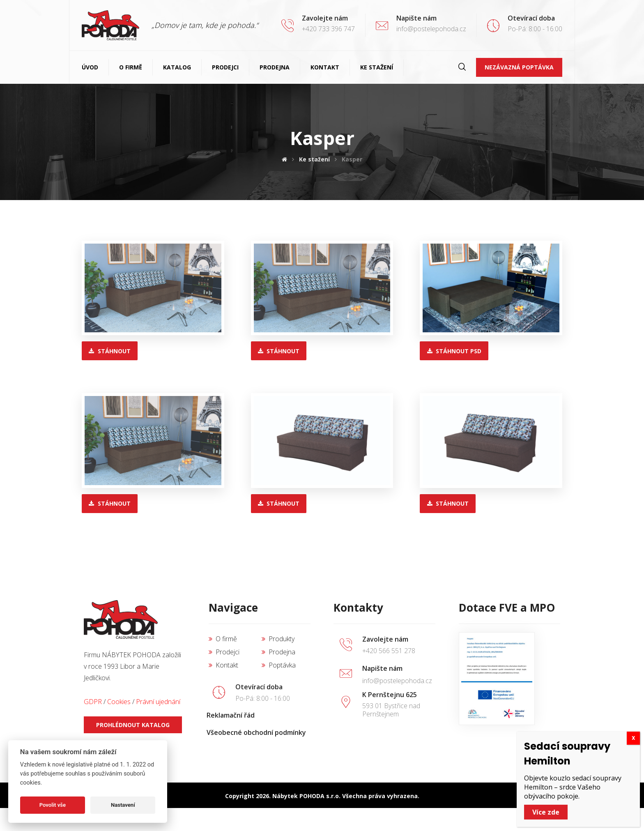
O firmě (223, 639)
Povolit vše (53, 805)
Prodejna (278, 652)
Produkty (278, 639)
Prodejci (224, 652)
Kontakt (223, 665)
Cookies (119, 702)
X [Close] (634, 761)
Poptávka (279, 665)
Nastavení (123, 805)
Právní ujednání (158, 702)
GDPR (93, 702)
